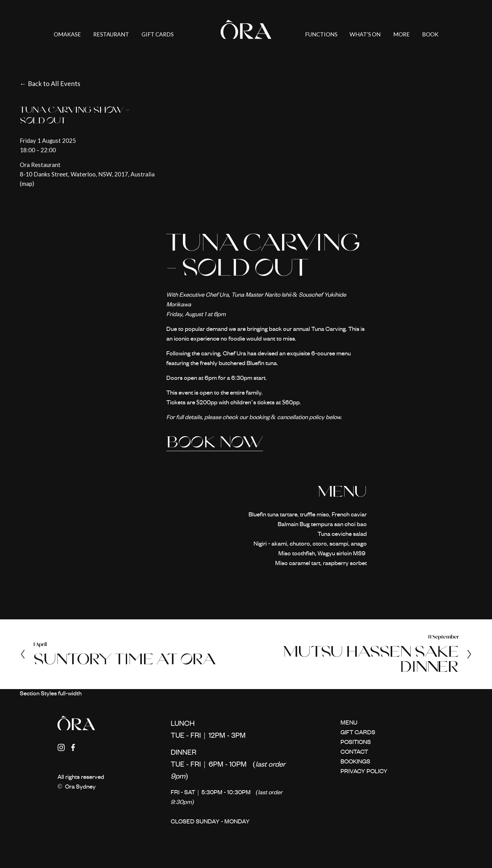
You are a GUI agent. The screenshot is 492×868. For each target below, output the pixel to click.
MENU (349, 723)
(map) (27, 184)
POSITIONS (356, 743)
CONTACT (354, 752)
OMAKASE (67, 34)
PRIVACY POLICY (364, 772)
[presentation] (205, 162)
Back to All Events (54, 84)
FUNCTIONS (321, 34)
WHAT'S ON (365, 34)
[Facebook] (73, 747)
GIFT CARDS (158, 34)
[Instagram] (61, 747)
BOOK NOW (215, 442)
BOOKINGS (355, 762)
